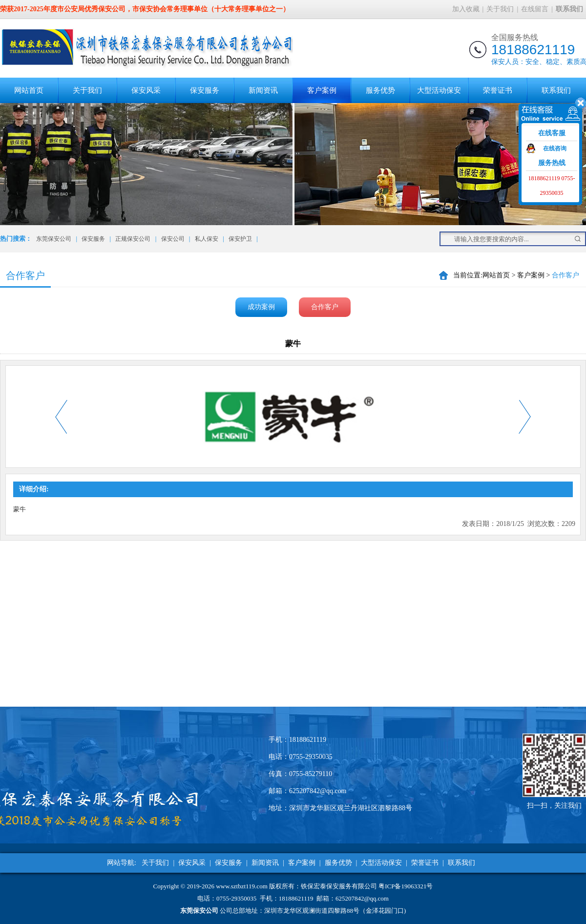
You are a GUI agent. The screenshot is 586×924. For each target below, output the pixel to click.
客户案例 (322, 90)
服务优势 (380, 90)
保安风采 (146, 90)
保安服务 (205, 90)
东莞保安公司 (54, 239)
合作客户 (325, 307)
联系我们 (556, 90)
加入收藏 (466, 9)
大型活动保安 (439, 90)
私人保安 (207, 239)
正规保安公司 (133, 239)
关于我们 (500, 9)
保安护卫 (240, 239)
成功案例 (261, 307)
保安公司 (173, 239)
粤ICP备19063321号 (406, 886)
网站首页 (29, 90)
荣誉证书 (498, 90)
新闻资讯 (263, 90)
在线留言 (535, 9)
